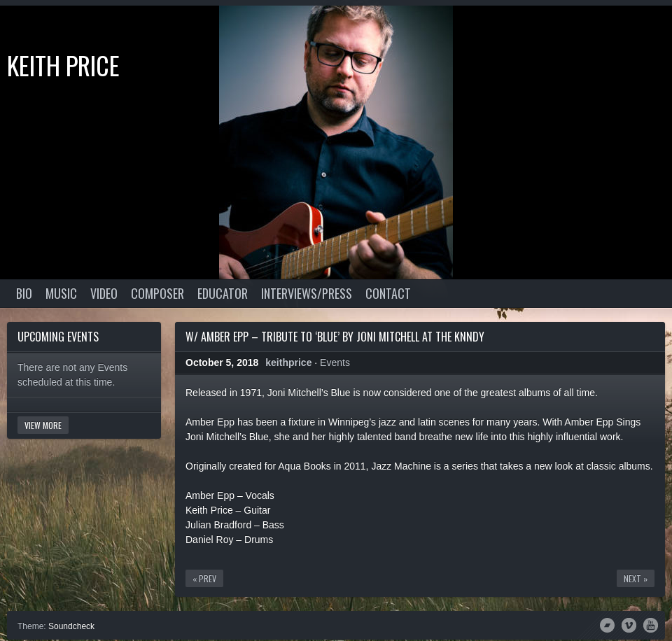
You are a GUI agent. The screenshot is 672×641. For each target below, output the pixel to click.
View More (43, 425)
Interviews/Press (307, 293)
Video (104, 293)
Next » (636, 578)
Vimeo (629, 624)
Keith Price (63, 65)
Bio (24, 293)
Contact (388, 293)
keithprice (288, 362)
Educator (223, 293)
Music (61, 293)
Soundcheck (71, 626)
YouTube (651, 624)
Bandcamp (607, 624)
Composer (157, 293)
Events (335, 362)
